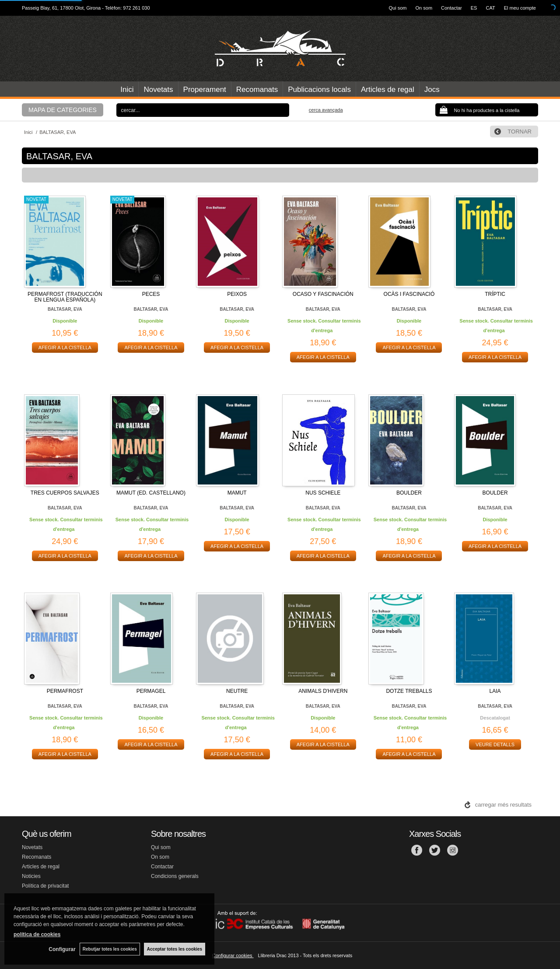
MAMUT (237, 493)
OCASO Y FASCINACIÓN (323, 294)
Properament (205, 90)
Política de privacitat (45, 886)
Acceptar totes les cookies (175, 949)
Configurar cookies (233, 955)
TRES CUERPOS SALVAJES (65, 493)
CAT (490, 8)
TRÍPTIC (495, 294)
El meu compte (520, 8)
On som (424, 8)
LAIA (495, 691)
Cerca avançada (326, 110)
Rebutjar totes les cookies (109, 949)
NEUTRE (237, 691)
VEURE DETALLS (495, 744)
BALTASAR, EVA (65, 309)
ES (474, 8)
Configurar (61, 949)
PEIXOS (237, 294)
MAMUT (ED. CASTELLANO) (151, 493)
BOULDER (409, 493)
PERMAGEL (151, 691)
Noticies (31, 876)
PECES (151, 294)
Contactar (451, 8)
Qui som (398, 8)
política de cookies (37, 934)
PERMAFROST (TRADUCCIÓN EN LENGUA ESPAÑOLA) (65, 297)
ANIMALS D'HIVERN (323, 691)
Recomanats (257, 90)
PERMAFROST (65, 691)
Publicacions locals (319, 90)
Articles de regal (388, 90)
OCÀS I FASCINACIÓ (409, 294)
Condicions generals (175, 876)
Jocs (432, 90)
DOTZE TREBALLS (409, 691)
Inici (127, 90)
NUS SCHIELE (323, 493)
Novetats (158, 90)
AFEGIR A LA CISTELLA (65, 348)
